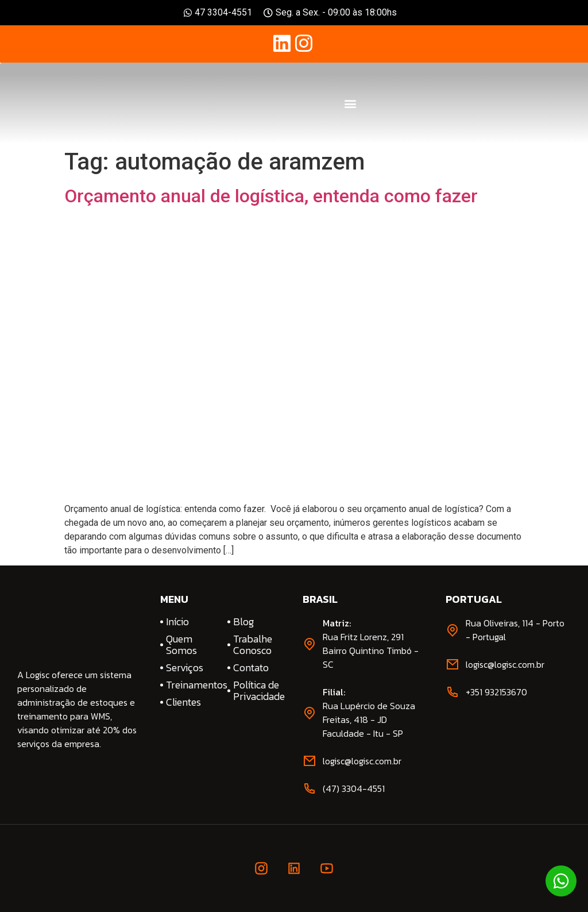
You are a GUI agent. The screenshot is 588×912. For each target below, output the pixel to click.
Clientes (183, 702)
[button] (351, 103)
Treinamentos (192, 685)
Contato (251, 668)
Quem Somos (181, 645)
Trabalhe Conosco (253, 645)
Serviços (185, 668)
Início (177, 622)
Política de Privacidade (259, 691)
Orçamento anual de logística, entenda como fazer (271, 196)
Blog (243, 622)
